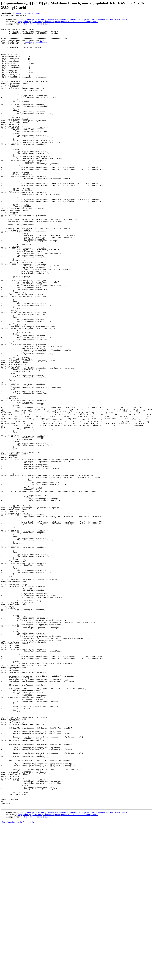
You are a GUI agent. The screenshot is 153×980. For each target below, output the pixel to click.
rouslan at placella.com (36, 45)
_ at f (28, 503)
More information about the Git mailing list (18, 978)
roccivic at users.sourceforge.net (27, 13)
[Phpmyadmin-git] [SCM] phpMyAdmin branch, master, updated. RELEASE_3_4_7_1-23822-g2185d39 (58, 22)
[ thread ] (32, 24)
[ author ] (48, 24)
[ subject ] (40, 24)
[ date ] (25, 24)
